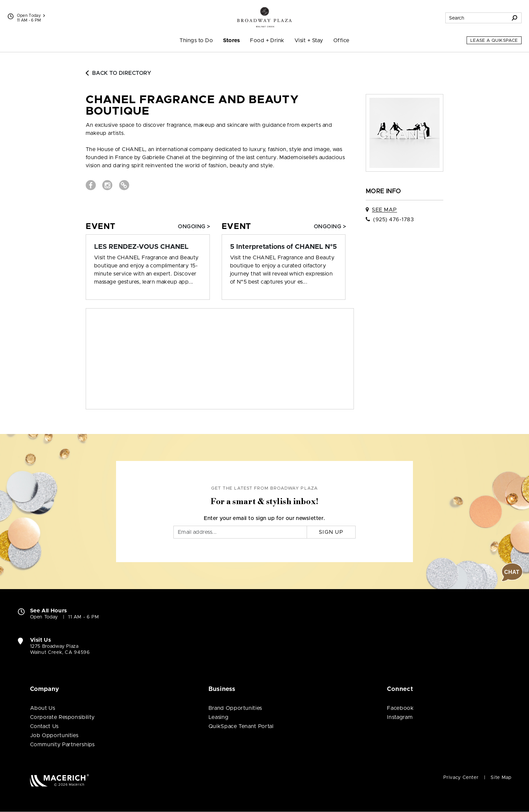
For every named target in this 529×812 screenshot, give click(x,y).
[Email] (240, 532)
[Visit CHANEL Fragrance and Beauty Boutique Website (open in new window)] (124, 185)
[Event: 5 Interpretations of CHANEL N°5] (284, 247)
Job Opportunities (54, 735)
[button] (512, 572)
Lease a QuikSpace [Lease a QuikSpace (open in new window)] (494, 41)
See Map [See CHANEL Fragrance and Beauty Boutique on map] (384, 210)
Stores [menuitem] (231, 40)
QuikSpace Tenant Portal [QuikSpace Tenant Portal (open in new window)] (241, 726)
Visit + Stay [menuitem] (309, 40)
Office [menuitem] (341, 40)
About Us (43, 708)
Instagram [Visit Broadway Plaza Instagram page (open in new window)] (400, 717)
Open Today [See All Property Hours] (31, 16)
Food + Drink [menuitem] (267, 40)
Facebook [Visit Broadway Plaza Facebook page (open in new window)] (400, 708)
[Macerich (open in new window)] (60, 780)
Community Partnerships (62, 745)
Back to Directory (118, 73)
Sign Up (331, 532)
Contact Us (44, 726)
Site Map (501, 778)
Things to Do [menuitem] (196, 40)
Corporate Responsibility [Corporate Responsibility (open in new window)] (62, 717)
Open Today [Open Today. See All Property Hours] (44, 617)
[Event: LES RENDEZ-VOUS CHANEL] (148, 247)
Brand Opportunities (235, 708)
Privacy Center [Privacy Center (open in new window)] (461, 778)
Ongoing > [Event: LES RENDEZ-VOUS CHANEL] (194, 227)
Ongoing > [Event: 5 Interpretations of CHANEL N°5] (330, 227)
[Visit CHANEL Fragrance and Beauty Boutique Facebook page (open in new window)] (91, 185)
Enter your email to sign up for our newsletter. (264, 518)
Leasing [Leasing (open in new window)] (218, 717)
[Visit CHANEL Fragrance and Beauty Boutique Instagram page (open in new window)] (107, 185)
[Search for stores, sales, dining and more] (477, 18)
